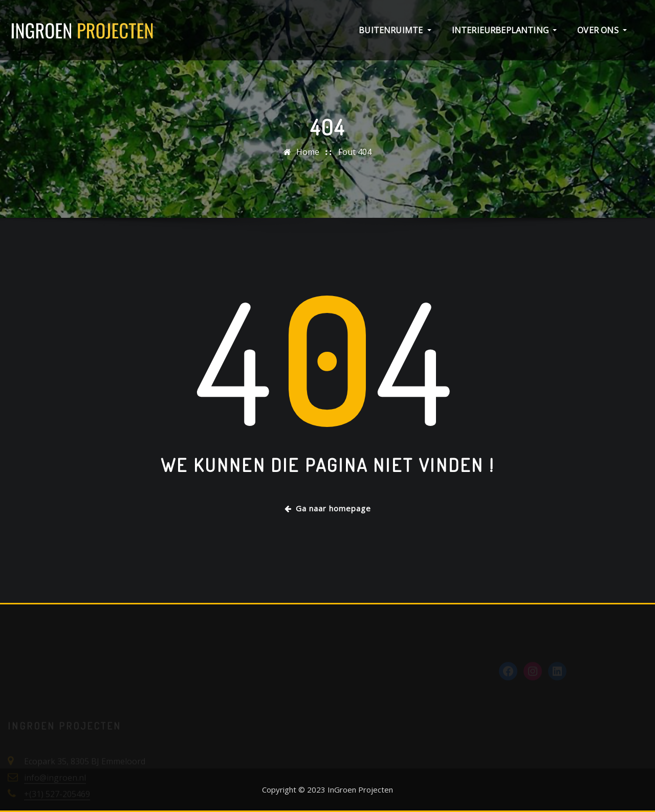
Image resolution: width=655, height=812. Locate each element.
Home (308, 152)
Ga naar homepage (328, 508)
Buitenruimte (395, 30)
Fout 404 (355, 152)
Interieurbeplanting (505, 30)
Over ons (602, 30)
